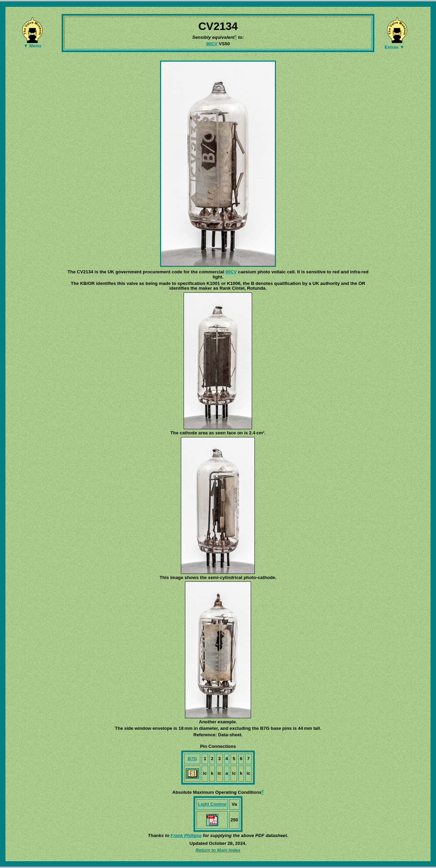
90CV (212, 44)
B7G (192, 759)
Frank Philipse (186, 835)
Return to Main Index (218, 850)
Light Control (212, 804)
